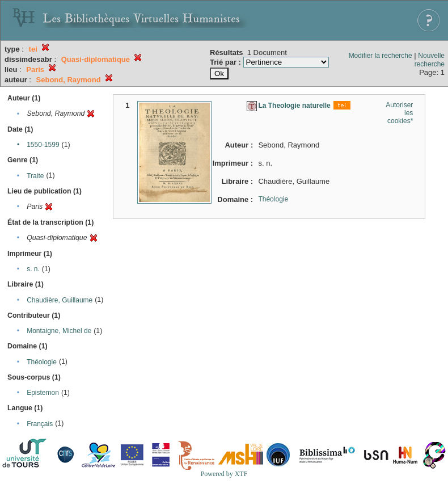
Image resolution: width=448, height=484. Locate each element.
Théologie (42, 362)
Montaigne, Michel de (59, 331)
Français (40, 424)
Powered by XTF (224, 474)
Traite (35, 176)
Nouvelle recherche (430, 60)
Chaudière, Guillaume (60, 300)
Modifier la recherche (381, 56)
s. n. (33, 269)
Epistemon (43, 393)
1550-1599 (43, 145)
